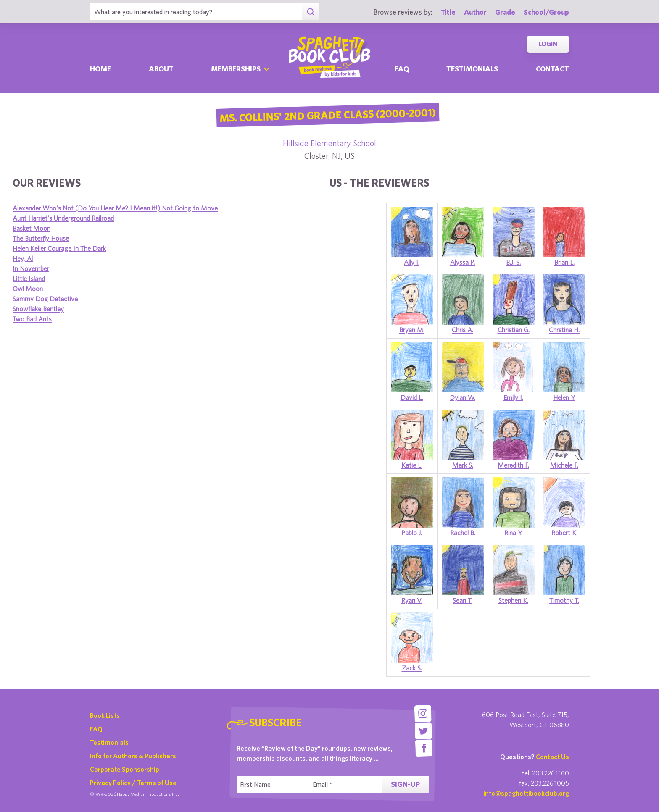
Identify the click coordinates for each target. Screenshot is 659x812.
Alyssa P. (463, 262)
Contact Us (552, 757)
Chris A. (463, 330)
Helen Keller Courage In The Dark (59, 248)
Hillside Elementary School (329, 143)
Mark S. (463, 465)
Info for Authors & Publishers (133, 756)
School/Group (546, 12)
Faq (402, 69)
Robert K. (564, 533)
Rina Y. (513, 533)
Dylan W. (463, 397)
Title (448, 12)
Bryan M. (412, 330)
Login (548, 44)
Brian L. (564, 262)
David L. (412, 397)
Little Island (29, 279)
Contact (552, 69)
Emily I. (513, 397)
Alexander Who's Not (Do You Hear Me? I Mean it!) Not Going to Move (115, 208)
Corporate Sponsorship (125, 769)
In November (31, 268)
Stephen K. (513, 600)
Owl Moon (28, 289)
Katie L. (412, 465)
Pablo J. (412, 533)
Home (100, 69)
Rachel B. (463, 533)
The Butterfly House (41, 238)
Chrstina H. (564, 330)
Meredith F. (513, 465)
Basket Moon (32, 228)
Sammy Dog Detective (45, 299)
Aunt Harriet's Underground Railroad (63, 218)
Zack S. (412, 668)
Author (475, 12)
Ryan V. (412, 600)
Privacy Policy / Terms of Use (133, 783)
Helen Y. (564, 397)
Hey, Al (23, 258)
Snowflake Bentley (38, 309)
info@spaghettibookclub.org (526, 793)
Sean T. (463, 600)
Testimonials (472, 69)
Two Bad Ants (32, 319)
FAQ (96, 729)
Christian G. (514, 330)
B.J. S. (513, 262)
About (161, 69)
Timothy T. (564, 600)
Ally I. (412, 262)
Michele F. (564, 465)
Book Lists (105, 715)
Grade (505, 12)
